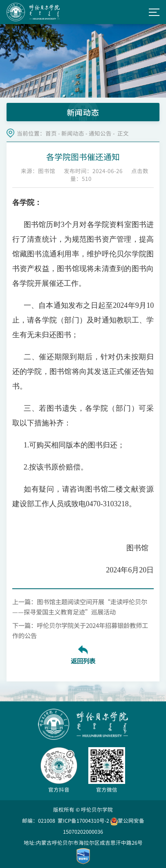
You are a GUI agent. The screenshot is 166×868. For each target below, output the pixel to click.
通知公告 (100, 133)
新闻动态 (73, 133)
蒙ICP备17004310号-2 (83, 820)
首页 (51, 133)
